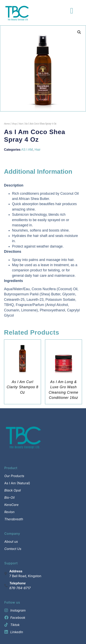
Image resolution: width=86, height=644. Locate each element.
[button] (79, 32)
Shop (14, 124)
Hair (21, 124)
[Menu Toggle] (72, 11)
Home (7, 124)
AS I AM (27, 150)
